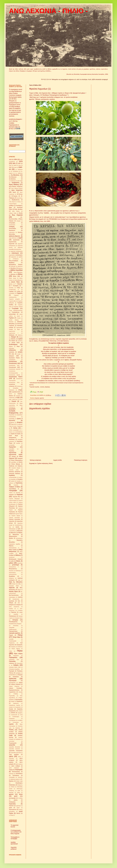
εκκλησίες (12, 352)
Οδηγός (11, 603)
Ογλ (19, 601)
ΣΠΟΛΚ (13, 713)
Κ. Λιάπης (14, 428)
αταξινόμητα (15, 253)
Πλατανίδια (12, 661)
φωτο (16, 796)
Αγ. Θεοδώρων (15, 171)
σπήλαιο (20, 711)
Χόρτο (18, 808)
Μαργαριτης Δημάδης (15, 544)
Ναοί (19, 580)
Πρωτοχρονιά (12, 683)
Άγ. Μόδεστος (19, 173)
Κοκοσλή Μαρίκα (16, 468)
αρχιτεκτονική (13, 242)
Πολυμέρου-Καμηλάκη (14, 669)
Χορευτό (11, 806)
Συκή (21, 715)
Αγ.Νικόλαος (12, 179)
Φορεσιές (11, 792)
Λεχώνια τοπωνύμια (14, 518)
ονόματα (18, 605)
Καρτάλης (12, 451)
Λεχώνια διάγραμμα (14, 499)
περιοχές (13, 647)
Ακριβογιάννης (16, 200)
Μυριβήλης (12, 576)
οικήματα (11, 605)
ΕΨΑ (21, 399)
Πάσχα (20, 635)
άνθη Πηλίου (16, 211)
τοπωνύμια (12, 741)
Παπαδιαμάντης (13, 622)
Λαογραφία (13, 491)
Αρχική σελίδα (58, 460)
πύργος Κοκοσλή (16, 684)
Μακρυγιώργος (13, 536)
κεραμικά (20, 458)
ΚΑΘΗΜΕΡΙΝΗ (19, 432)
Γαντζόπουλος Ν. (14, 290)
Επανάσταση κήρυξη (14, 375)
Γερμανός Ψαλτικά (18, 307)
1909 (15, 165)
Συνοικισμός (16, 722)
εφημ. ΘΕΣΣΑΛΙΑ (13, 399)
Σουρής (11, 709)
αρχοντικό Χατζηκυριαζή (17, 251)
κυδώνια (11, 483)
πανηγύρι (15, 620)
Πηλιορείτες (13, 657)
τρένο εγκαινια (19, 764)
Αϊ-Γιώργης (15, 196)
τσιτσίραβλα (12, 777)
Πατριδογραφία (13, 641)
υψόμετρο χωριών (15, 779)
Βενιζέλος (13, 268)
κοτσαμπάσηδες (13, 477)
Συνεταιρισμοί (12, 720)
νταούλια (20, 597)
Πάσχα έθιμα (16, 637)
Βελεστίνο (20, 266)
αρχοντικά (12, 244)
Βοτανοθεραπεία (19, 280)
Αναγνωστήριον (13, 204)
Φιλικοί (13, 787)
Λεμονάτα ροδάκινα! (14, 848)
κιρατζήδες (14, 462)
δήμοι (18, 329)
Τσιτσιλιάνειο (19, 773)
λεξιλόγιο (11, 495)
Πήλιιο (11, 651)
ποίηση (16, 665)
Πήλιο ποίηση (18, 654)
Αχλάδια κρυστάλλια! (14, 843)
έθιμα (18, 346)
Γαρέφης (11, 291)
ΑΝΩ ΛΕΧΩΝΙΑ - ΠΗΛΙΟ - (48, 11)
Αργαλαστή (12, 230)
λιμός (19, 529)
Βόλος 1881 (17, 276)
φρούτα (42, 398)
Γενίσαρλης (12, 293)
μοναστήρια (16, 565)
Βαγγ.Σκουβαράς (14, 261)
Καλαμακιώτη (13, 437)
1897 (19, 163)
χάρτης (16, 800)
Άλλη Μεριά (12, 202)
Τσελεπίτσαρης (16, 772)
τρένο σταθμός (16, 766)
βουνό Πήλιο (16, 282)
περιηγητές (20, 645)
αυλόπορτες (19, 255)
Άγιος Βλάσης (14, 185)
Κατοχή (14, 456)
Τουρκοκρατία (13, 743)
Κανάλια (18, 443)
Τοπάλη (11, 730)
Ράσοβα (21, 692)
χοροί (10, 808)
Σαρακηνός (20, 701)
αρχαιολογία (16, 240)
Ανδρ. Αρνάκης (18, 209)
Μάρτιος (11, 546)
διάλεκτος (20, 335)
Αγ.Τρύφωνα (12, 181)
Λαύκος (11, 493)
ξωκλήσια (12, 601)
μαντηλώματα (19, 538)
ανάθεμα (11, 205)
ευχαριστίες (12, 398)
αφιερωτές (14, 257)
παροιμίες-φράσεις (15, 633)
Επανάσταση (13, 361)
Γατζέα (18, 291)
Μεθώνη (18, 555)
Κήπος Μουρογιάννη (17, 460)
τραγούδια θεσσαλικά (15, 747)
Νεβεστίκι (12, 588)
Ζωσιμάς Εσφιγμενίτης (14, 412)
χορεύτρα (18, 806)
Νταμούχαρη (12, 597)
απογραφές (12, 223)
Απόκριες (12, 227)
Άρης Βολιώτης (13, 238)
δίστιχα (21, 337)
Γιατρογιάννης (16, 312)
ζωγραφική (12, 409)
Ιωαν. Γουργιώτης (18, 426)
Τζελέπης (18, 728)
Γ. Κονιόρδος (15, 286)
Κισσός (21, 462)
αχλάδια (21, 257)
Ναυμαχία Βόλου (14, 586)
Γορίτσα (11, 318)
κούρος (21, 477)
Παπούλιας (16, 626)
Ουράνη (11, 609)
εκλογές (20, 352)
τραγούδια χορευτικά (16, 753)
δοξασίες (13, 339)
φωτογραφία (12, 798)
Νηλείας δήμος (13, 591)
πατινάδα (11, 639)
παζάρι (21, 612)
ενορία (19, 354)
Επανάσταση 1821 (15, 363)
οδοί (19, 603)
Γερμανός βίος (12, 301)
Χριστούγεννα (13, 809)
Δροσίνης (20, 341)
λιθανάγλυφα (12, 529)
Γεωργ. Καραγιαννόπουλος (16, 310)
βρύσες (11, 284)
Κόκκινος (20, 466)
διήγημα (13, 337)
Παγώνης (14, 612)
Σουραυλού (18, 707)
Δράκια (20, 339)
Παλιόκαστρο (12, 616)
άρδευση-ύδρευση (14, 236)
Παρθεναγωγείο (13, 629)
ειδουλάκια (12, 348)
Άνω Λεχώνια (17, 215)
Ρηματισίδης (12, 696)
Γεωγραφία (15, 308)
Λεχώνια (37, 398)
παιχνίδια (16, 614)
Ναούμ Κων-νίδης (16, 584)
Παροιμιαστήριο (13, 631)
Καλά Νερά (13, 436)
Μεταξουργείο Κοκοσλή (16, 559)
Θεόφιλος (20, 422)
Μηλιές (18, 561)
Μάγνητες (13, 533)
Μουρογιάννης (13, 569)
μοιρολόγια (20, 563)
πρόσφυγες (16, 677)
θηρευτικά (14, 424)
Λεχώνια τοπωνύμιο (15, 519)
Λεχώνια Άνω (16, 497)
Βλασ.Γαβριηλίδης (18, 272)
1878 (21, 161)
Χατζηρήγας (12, 802)
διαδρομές (12, 335)
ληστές (17, 527)
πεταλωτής (20, 647)
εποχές (20, 390)
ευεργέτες (18, 396)
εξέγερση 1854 (14, 356)
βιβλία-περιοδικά (17, 270)
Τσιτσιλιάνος (16, 775)
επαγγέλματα (12, 360)
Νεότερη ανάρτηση (35, 460)
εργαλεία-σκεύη (16, 392)
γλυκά (18, 316)
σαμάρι (13, 701)
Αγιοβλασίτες (16, 183)
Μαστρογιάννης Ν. (14, 548)
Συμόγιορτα (12, 719)
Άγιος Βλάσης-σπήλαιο (17, 189)
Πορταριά (12, 671)
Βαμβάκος (12, 263)
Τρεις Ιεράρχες (14, 754)
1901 (10, 165)
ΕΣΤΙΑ (11, 394)
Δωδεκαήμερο (13, 344)
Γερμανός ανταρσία (14, 299)
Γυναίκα (19, 318)
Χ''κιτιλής (20, 798)
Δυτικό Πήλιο (16, 343)
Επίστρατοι (12, 390)
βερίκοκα (20, 268)
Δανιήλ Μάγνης (14, 320)
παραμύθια (12, 627)
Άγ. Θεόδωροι (19, 169)
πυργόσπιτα (12, 692)
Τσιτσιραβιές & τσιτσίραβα (15, 838)
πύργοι (21, 682)
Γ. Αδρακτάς (19, 284)
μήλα (12, 561)
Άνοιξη (21, 213)
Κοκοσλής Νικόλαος (15, 473)
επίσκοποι (12, 386)
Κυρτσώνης (19, 483)
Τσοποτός (20, 777)
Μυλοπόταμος (12, 573)
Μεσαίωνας (12, 557)
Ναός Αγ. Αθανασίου (16, 582)
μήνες (11, 563)
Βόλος (20, 274)
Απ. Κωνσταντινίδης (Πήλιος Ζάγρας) (16, 219)
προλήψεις (18, 673)
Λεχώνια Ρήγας (19, 514)
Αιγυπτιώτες (20, 198)
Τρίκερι (11, 770)
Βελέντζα (13, 266)
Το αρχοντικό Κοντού (15, 826)
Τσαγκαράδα (19, 770)
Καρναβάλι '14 (14, 449)
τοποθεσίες (18, 739)
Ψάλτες (18, 813)
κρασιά (13, 481)
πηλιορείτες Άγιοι (14, 660)
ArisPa (41, 395)
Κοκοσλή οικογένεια (15, 472)
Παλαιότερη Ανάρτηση (81, 460)
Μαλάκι (11, 538)
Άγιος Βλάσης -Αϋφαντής (16, 187)
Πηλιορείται (16, 656)
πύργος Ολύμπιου (14, 686)
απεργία (18, 221)
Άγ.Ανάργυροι (13, 177)
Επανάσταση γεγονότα (15, 369)
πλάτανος (12, 663)
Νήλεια (19, 590)
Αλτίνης (19, 202)
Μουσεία (11, 571)
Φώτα (21, 794)
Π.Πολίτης (20, 610)
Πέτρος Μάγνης (16, 649)
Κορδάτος (12, 475)
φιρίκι (19, 791)
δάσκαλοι (11, 322)
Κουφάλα (20, 479)
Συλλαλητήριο (16, 717)
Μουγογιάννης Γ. (14, 567)
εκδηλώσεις (12, 350)
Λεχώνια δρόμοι (13, 500)
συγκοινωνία (14, 715)
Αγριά (14, 192)
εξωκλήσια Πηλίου (14, 358)
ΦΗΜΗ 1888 (19, 781)
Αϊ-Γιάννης (20, 194)
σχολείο (11, 724)
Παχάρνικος (12, 643)
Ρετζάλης (16, 694)
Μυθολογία (18, 571)
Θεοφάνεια (12, 422)
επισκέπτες (12, 384)
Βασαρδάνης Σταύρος (16, 264)
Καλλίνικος (12, 439)
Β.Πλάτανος (16, 259)
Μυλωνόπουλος (13, 574)
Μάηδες (20, 533)
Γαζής (18, 288)
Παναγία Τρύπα (19, 618)
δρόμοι (13, 341)
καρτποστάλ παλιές (16, 455)
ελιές (13, 354)
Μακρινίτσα (16, 534)
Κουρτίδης (13, 479)
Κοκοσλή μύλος (14, 470)
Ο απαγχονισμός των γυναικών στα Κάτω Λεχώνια (16, 832)
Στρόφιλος (20, 713)
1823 (10, 159)
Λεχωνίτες (12, 521)
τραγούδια (12, 745)
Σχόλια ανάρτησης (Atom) (45, 463)
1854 (15, 159)
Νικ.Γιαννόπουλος (14, 595)
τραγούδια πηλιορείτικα (16, 751)
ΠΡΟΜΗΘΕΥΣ (12, 675)
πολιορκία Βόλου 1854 (15, 667)
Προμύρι (20, 675)
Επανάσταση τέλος (14, 382)
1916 (20, 165)
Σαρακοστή (16, 703)
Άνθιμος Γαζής (13, 213)
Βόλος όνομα (13, 278)
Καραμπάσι (12, 447)
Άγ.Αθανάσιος (15, 175)
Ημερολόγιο (12, 415)
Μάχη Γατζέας (13, 550)
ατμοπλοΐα (11, 255)
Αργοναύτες (12, 232)
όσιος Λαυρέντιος (14, 607)
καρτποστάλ (13, 453)
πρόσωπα (13, 679)
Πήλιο (20, 651)
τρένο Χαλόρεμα (14, 768)
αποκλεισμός (12, 225)
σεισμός (11, 707)
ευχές (18, 397)
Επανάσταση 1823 (14, 367)
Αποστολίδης (12, 228)
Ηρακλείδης (12, 419)
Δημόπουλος (12, 331)
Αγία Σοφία (20, 181)
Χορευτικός (12, 804)
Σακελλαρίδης (19, 699)
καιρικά (13, 434)
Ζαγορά (14, 401)
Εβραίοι (11, 346)
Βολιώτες (13, 274)
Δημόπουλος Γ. (14, 333)
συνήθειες (20, 720)
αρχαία (20, 238)
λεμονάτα (18, 493)
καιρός (19, 434)
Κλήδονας (12, 466)
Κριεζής (19, 481)
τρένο (11, 756)
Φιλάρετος (20, 785)
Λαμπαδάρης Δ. (14, 489)
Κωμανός (16, 485)
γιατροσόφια (12, 314)
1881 (14, 163)
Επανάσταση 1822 (14, 365)
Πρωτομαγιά (13, 681)
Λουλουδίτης (12, 531)
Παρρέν (11, 635)
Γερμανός (20, 293)
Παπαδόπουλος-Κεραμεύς (15, 624)
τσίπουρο (11, 774)
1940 (15, 167)
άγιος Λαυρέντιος (17, 190)
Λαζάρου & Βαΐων (15, 487)
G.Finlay (11, 815)
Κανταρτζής (12, 445)
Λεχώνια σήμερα (16, 516)
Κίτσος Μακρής (16, 464)
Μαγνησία (20, 531)
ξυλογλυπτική (16, 599)
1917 (10, 167)
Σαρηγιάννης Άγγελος (15, 705)
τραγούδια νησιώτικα (14, 749)
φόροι (19, 792)
